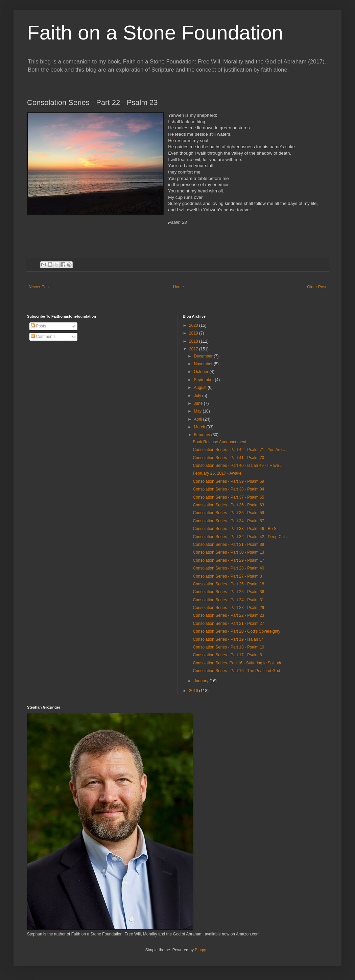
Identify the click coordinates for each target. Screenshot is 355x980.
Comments (43, 337)
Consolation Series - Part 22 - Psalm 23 (228, 615)
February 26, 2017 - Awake (217, 473)
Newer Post (39, 287)
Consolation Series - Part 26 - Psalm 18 (228, 584)
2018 (194, 341)
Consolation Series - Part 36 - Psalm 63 (228, 505)
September (204, 380)
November (204, 364)
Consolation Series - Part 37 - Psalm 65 (228, 497)
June (199, 403)
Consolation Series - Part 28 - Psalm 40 (228, 568)
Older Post (317, 287)
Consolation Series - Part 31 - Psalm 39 (228, 545)
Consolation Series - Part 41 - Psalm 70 (228, 458)
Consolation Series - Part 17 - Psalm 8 (227, 655)
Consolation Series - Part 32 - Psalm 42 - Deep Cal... (240, 537)
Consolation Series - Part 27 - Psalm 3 (227, 576)
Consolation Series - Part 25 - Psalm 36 (228, 592)
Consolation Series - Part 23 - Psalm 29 (228, 608)
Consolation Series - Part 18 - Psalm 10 (228, 647)
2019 (194, 333)
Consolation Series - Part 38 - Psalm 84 (228, 489)
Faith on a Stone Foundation (155, 33)
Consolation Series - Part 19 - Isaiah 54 (228, 639)
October (202, 372)
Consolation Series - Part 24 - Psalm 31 (228, 600)
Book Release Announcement (219, 442)
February (202, 435)
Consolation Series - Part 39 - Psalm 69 (228, 481)
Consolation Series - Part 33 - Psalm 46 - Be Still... (238, 529)
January (202, 681)
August (201, 388)
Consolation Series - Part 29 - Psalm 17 (228, 560)
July (198, 396)
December (204, 356)
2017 (194, 349)
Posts (38, 326)
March (200, 427)
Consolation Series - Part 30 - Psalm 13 (228, 552)
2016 (194, 691)
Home (179, 287)
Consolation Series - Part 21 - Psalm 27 (228, 624)
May (198, 411)
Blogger (202, 950)
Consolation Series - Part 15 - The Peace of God (236, 671)
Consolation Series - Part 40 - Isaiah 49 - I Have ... (238, 466)
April (198, 419)
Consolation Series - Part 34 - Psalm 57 (228, 521)
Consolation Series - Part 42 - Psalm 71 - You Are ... (239, 450)
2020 (194, 325)
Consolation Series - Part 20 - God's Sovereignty (236, 631)
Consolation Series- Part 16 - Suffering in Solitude (238, 663)
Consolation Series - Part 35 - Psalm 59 (228, 513)
